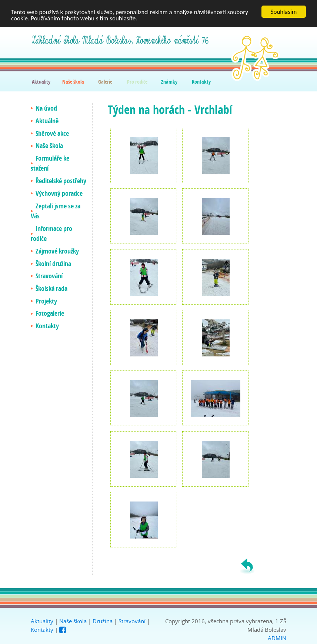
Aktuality (42, 621)
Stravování (132, 621)
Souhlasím (284, 12)
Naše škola (73, 621)
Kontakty (42, 630)
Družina (103, 621)
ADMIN (277, 638)
